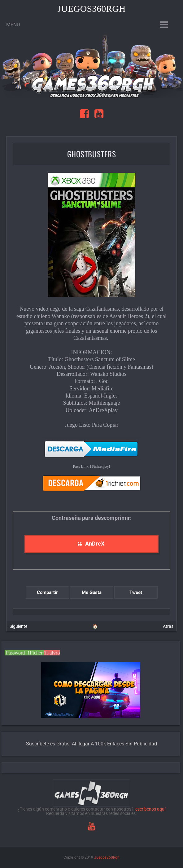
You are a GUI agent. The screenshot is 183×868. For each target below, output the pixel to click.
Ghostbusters (92, 154)
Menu (13, 25)
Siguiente (18, 626)
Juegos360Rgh (91, 9)
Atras (168, 626)
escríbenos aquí (150, 809)
